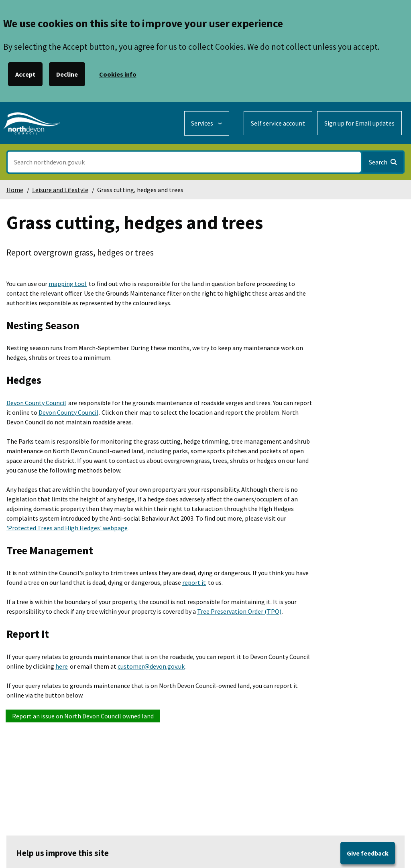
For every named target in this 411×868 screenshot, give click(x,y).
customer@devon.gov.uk (151, 666)
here (62, 666)
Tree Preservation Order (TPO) (239, 611)
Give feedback (368, 853)
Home (15, 190)
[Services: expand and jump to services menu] (207, 123)
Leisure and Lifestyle (60, 190)
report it (194, 582)
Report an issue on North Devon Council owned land (83, 716)
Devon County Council (36, 403)
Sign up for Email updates (359, 123)
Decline (67, 74)
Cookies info (118, 74)
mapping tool (68, 284)
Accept (25, 74)
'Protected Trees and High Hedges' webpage (67, 528)
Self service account (278, 123)
